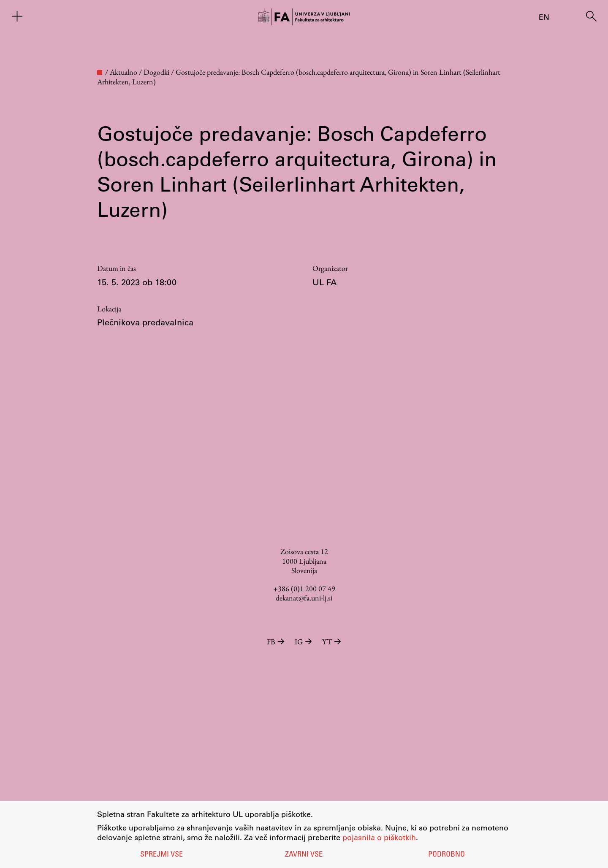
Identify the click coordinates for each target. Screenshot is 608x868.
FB (277, 642)
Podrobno (446, 855)
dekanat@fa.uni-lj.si (304, 598)
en (544, 17)
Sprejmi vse (161, 855)
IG (304, 642)
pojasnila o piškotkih (379, 837)
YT (332, 642)
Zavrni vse (304, 855)
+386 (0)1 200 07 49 (304, 588)
